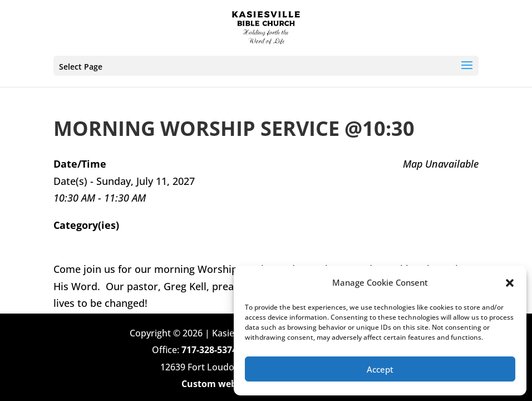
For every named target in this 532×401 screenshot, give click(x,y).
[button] (510, 283)
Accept (380, 369)
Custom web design (225, 384)
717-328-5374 (209, 350)
